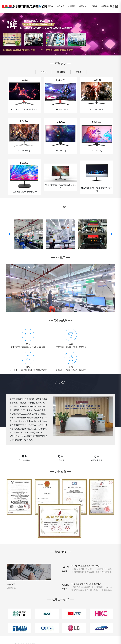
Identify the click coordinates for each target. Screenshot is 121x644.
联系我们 (105, 6)
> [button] (111, 234)
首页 (41, 6)
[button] (2, 34)
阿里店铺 (109, 631)
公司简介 (50, 6)
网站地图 (109, 626)
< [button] (9, 234)
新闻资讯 (61, 6)
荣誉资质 (83, 6)
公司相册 (94, 6)
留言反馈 (98, 626)
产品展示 (72, 6)
